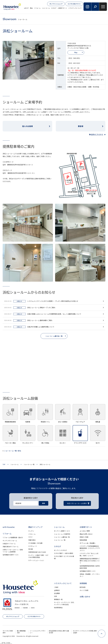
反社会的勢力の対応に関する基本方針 (59, 632)
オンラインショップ (56, 4)
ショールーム (46, 8)
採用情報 (83, 583)
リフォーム (37, 8)
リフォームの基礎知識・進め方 (13, 537)
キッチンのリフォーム (10, 541)
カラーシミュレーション (36, 560)
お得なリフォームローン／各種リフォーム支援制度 (13, 551)
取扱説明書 (83, 540)
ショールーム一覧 (60, 540)
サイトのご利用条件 (8, 632)
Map (76, 52)
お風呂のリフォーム (9, 544)
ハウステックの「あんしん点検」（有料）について (89, 554)
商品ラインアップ (35, 527)
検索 (44, 503)
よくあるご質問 (85, 531)
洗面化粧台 (32, 540)
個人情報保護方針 (21, 632)
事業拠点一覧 (58, 599)
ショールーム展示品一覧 (54, 336)
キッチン (31, 531)
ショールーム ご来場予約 (62, 534)
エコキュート (33, 546)
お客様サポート (62, 8)
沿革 (55, 596)
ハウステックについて (75, 8)
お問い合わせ (85, 597)
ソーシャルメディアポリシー (38, 632)
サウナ (30, 537)
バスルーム (32, 534)
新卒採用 (83, 587)
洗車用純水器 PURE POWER (37, 552)
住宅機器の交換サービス (11, 555)
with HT (26, 8)
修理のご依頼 (84, 537)
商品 (31, 8)
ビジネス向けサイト (74, 4)
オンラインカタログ (60, 550)
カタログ (54, 8)
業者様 (81, 126)
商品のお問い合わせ (86, 534)
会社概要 (57, 593)
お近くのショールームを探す (77, 503)
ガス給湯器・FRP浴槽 (35, 543)
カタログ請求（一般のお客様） (64, 553)
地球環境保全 (58, 608)
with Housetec (9, 527)
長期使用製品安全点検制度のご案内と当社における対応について (90, 561)
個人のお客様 (27, 126)
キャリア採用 (84, 590)
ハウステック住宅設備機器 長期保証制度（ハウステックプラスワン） (90, 548)
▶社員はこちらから (96, 134)
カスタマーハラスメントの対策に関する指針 (85, 632)
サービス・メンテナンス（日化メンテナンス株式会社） (64, 603)
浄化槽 (30, 549)
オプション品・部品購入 (88, 543)
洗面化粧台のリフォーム (11, 547)
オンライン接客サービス (62, 531)
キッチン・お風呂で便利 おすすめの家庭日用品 (38, 556)
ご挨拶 (56, 587)
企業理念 (57, 590)
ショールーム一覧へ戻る (13, 451)
